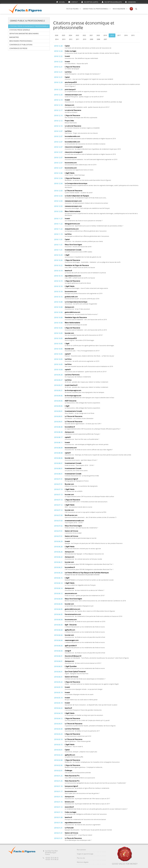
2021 (91, 35)
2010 (85, 39)
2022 (84, 35)
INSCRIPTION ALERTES (90, 2)
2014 (57, 39)
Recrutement (81, 850)
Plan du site (81, 858)
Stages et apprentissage (85, 854)
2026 (57, 35)
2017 (119, 35)
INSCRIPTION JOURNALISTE (112, 2)
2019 (105, 35)
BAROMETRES (14, 37)
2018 (112, 35)
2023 (77, 35)
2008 (98, 39)
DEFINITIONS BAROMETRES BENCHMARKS (24, 34)
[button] (136, 9)
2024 (70, 35)
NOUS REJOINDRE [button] (120, 9)
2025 (63, 35)
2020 (98, 35)
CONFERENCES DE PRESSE (18, 48)
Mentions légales (83, 862)
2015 (133, 35)
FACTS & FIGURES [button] (73, 9)
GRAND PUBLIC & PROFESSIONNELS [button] (97, 9)
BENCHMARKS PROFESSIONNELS (21, 41)
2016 (126, 35)
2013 (64, 39)
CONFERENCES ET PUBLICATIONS (21, 45)
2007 (105, 39)
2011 (78, 39)
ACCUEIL (61, 2)
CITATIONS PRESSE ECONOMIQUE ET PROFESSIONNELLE (29, 26)
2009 (91, 39)
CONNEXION (131, 2)
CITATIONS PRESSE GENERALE (20, 30)
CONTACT (73, 2)
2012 (71, 39)
